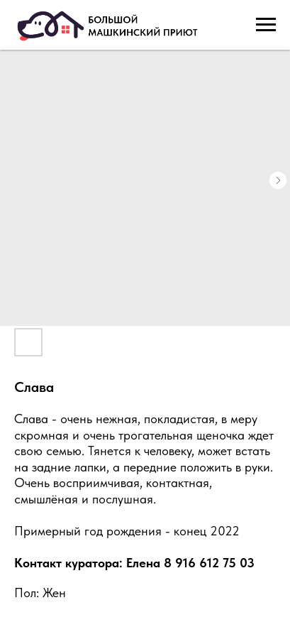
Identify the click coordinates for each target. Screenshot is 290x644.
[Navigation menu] (266, 25)
